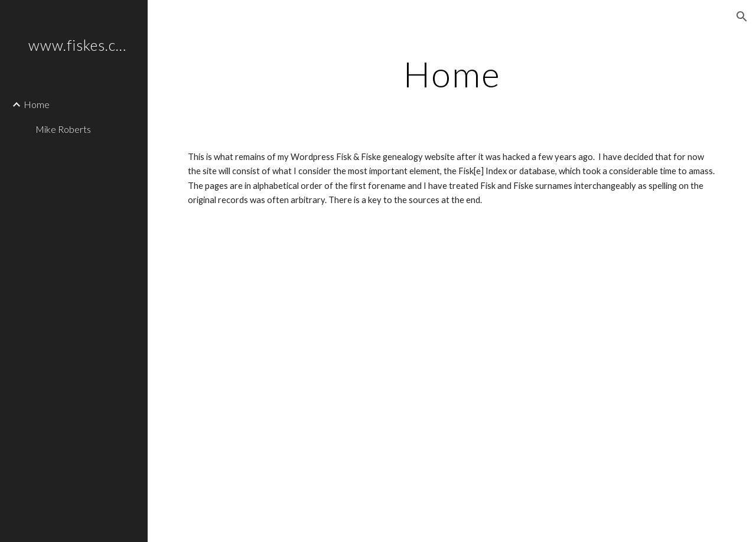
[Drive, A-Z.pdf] (452, 395)
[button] (742, 17)
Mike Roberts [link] (63, 129)
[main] (452, 74)
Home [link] (37, 104)
